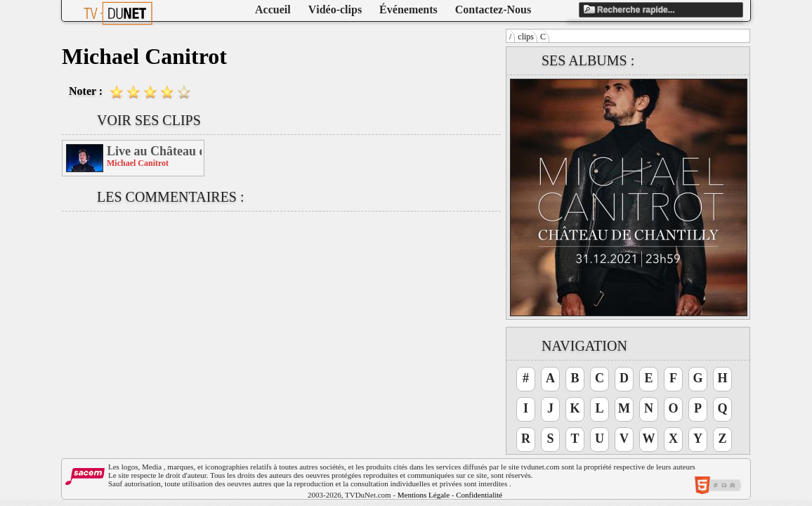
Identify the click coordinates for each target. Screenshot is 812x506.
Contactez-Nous (493, 9)
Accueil (273, 9)
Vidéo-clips (335, 9)
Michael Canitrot (138, 163)
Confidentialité (479, 495)
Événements (408, 9)
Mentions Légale (424, 495)
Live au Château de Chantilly (154, 151)
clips (526, 37)
